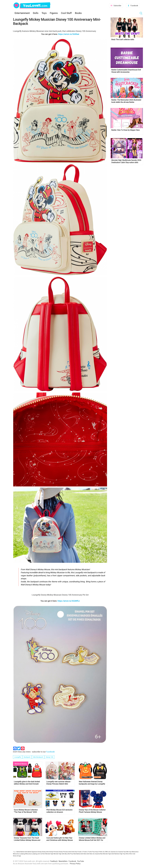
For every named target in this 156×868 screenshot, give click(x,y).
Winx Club (132, 854)
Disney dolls (45, 852)
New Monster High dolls (107, 854)
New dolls (86, 854)
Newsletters (63, 861)
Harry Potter (99, 852)
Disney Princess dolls (65, 852)
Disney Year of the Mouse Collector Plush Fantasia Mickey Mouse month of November (92, 811)
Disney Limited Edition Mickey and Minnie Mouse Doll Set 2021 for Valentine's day (92, 839)
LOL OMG (105, 852)
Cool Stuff (66, 13)
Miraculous (135, 852)
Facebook (134, 6)
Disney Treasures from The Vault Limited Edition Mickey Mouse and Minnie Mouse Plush (27, 839)
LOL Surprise (112, 852)
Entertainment (22, 13)
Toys (44, 13)
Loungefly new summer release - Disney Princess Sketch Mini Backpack (59, 783)
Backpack (27, 757)
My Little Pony (69, 854)
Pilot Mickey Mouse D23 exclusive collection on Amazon (59, 811)
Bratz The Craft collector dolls (123, 40)
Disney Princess (54, 852)
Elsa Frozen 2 (79, 852)
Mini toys (129, 852)
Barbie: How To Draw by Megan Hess (126, 130)
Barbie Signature (32, 852)
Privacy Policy (75, 864)
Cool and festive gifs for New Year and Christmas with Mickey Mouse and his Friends (60, 839)
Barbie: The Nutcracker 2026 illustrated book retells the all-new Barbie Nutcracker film (126, 101)
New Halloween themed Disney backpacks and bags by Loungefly (92, 783)
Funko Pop (91, 852)
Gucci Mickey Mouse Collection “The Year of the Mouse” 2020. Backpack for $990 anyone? (26, 811)
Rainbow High (119, 854)
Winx (127, 854)
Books (78, 13)
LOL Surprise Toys (121, 852)
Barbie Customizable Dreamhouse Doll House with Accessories (126, 71)
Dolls (36, 13)
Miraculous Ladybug (19, 854)
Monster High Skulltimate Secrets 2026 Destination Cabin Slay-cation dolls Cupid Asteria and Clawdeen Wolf (126, 161)
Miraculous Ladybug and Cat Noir (35, 854)
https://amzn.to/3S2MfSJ (69, 601)
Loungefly (18, 757)
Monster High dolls (59, 854)
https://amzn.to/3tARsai (69, 34)
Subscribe (117, 6)
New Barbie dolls (78, 854)
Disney (40, 852)
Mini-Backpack (38, 757)
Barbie (18, 852)
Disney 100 (50, 757)
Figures (54, 13)
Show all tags (17, 856)
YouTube (80, 861)
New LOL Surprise (95, 854)
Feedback (54, 861)
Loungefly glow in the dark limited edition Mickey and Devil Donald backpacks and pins (27, 783)
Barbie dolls (24, 852)
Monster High (49, 854)
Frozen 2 (85, 852)
